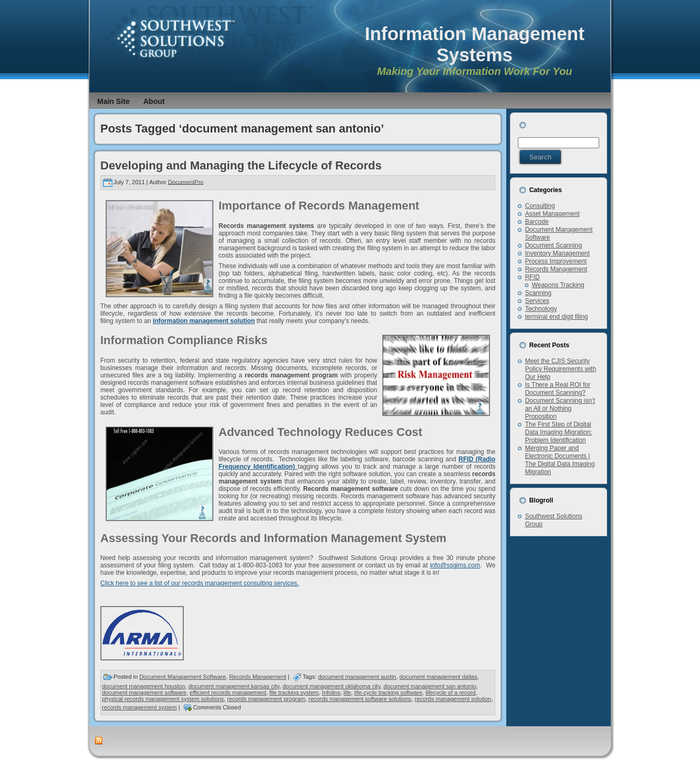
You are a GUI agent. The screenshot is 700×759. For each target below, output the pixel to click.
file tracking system (294, 692)
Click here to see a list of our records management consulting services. (200, 583)
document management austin (357, 677)
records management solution (453, 699)
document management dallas (438, 677)
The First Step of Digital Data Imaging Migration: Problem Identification (558, 432)
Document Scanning (553, 245)
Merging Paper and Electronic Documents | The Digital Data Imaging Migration (560, 460)
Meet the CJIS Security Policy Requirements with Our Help (560, 369)
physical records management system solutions (163, 699)
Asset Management (552, 214)
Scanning (538, 293)
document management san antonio (430, 686)
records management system (139, 707)
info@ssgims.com (455, 565)
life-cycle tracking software (388, 692)
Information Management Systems (475, 44)
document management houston (144, 686)
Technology (541, 309)
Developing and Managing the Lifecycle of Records (241, 165)
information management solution (204, 321)
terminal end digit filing (556, 317)
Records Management (258, 677)
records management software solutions (360, 699)
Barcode (537, 222)
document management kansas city (234, 686)
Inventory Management (557, 253)
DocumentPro (186, 182)
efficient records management (228, 692)
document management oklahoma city (331, 686)
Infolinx (331, 692)
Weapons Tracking (558, 285)
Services (537, 301)
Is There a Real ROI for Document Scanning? (557, 389)
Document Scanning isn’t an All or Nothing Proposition (560, 409)
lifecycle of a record (451, 692)
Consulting (540, 206)
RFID (532, 277)
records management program (266, 699)
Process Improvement (556, 261)
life (347, 692)
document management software (144, 692)
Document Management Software (183, 677)
